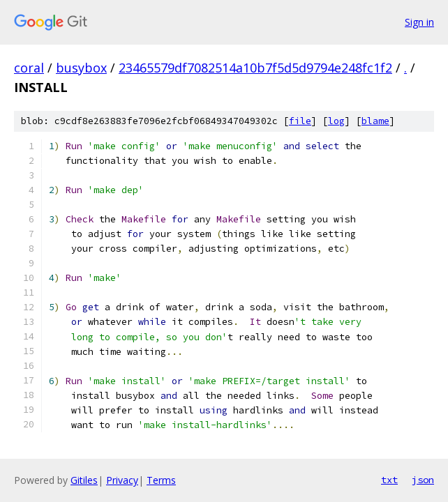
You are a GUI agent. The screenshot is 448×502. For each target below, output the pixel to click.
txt (389, 480)
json (423, 480)
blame (375, 121)
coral (29, 68)
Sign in (419, 22)
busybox (81, 68)
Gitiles (84, 480)
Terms (161, 480)
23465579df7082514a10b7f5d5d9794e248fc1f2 (255, 68)
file (300, 121)
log (336, 121)
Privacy (122, 480)
